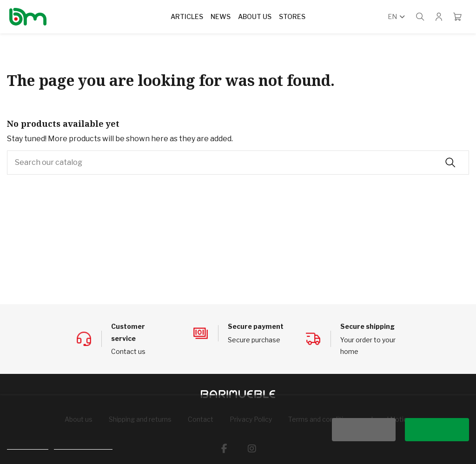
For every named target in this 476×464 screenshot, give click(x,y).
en (397, 16)
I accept (437, 430)
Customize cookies (83, 445)
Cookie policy (28, 445)
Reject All (364, 430)
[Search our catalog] (450, 163)
